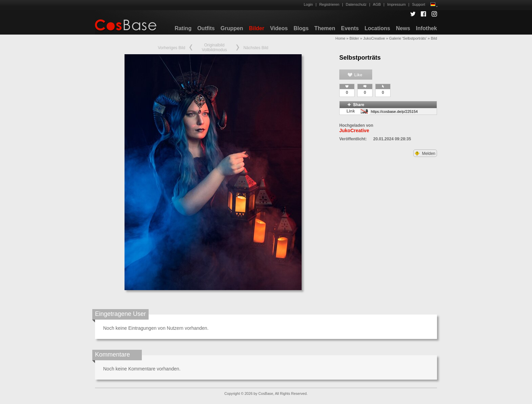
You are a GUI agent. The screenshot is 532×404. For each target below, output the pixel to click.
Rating (183, 28)
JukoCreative (374, 38)
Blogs (301, 28)
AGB (377, 4)
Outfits (206, 28)
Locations (377, 28)
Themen (325, 28)
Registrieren (329, 4)
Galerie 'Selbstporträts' (408, 38)
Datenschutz (356, 4)
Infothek (426, 28)
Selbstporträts (360, 58)
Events (350, 28)
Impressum (396, 4)
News (403, 28)
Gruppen (232, 28)
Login (308, 4)
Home (340, 38)
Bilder (257, 28)
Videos (279, 28)
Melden (425, 154)
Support (419, 4)
